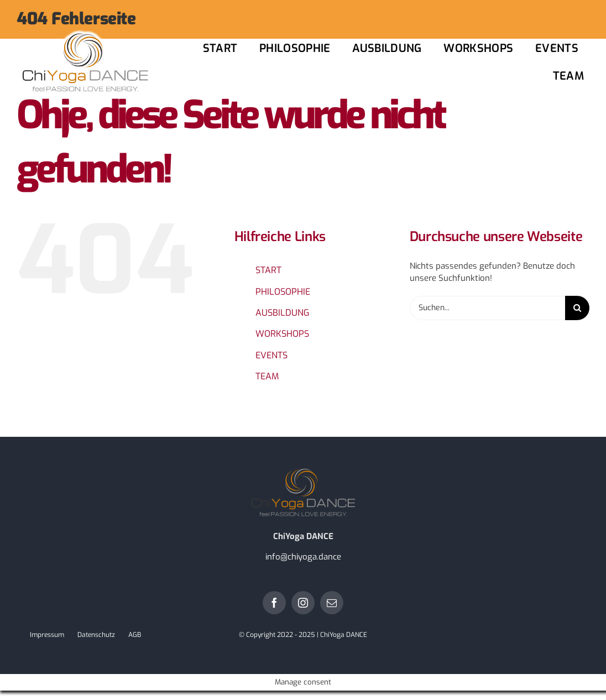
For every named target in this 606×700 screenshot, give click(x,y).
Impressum (47, 635)
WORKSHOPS (282, 334)
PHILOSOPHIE (283, 292)
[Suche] (577, 308)
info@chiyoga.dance (303, 557)
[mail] (332, 603)
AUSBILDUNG (282, 313)
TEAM (267, 376)
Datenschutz (96, 635)
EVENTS (271, 355)
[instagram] (303, 603)
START (268, 270)
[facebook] (274, 603)
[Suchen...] (487, 308)
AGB (135, 635)
